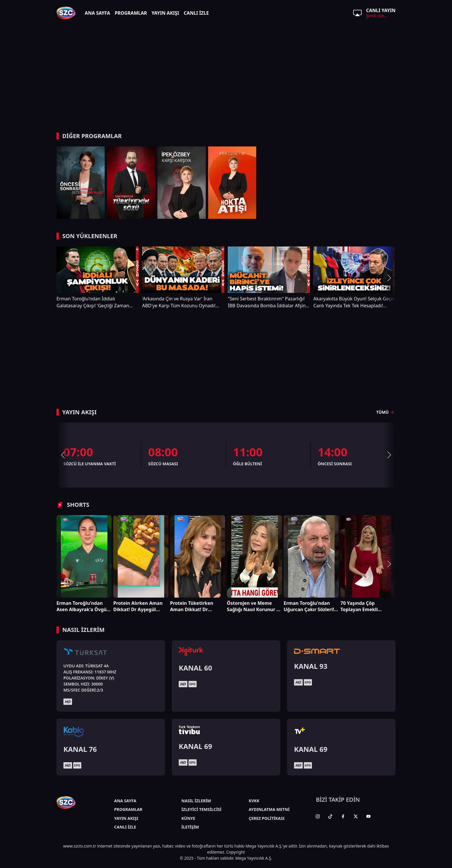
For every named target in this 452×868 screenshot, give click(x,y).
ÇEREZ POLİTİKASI (267, 818)
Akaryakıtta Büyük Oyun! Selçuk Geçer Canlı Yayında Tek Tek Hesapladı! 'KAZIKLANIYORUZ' (354, 302)
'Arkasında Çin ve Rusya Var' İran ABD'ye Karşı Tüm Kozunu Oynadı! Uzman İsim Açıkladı (179, 302)
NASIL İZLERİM (196, 801)
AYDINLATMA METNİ (269, 809)
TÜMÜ (386, 412)
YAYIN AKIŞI (165, 13)
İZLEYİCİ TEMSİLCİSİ (201, 809)
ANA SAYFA (97, 13)
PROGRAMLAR (131, 13)
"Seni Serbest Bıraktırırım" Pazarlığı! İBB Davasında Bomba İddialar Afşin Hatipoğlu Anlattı (267, 302)
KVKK (254, 801)
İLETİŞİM (190, 827)
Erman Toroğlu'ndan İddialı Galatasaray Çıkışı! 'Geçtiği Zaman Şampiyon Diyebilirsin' (93, 302)
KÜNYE (188, 818)
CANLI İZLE (196, 13)
